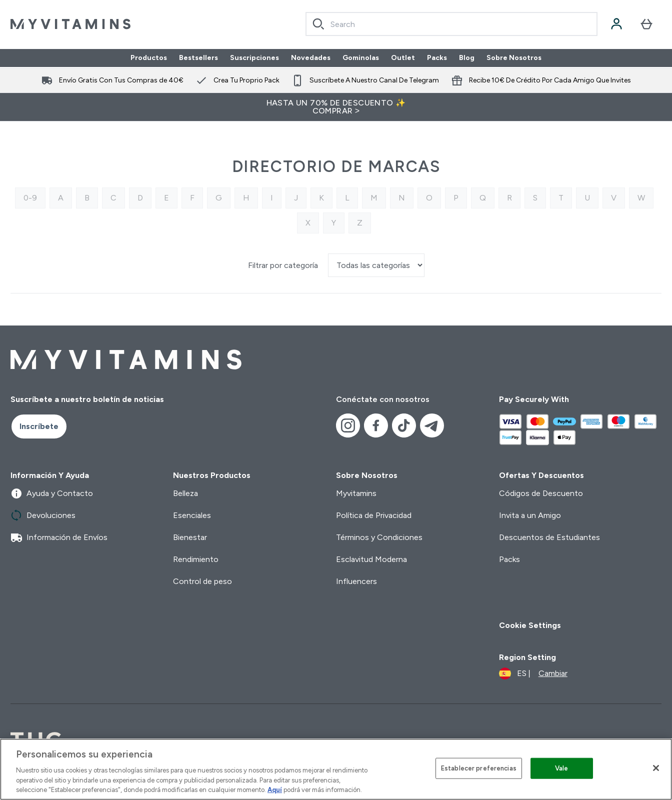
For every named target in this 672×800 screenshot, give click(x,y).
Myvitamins (356, 493)
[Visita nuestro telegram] (432, 425)
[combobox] (451, 24)
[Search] (318, 24)
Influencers (356, 581)
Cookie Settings (530, 625)
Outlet (403, 58)
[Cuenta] (616, 24)
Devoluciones (43, 515)
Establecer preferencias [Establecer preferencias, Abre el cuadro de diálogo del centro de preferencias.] (479, 768)
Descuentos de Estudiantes (549, 537)
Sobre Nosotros (514, 58)
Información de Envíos (59, 537)
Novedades (311, 58)
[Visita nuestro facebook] (376, 425)
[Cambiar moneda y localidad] (533, 673)
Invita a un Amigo (530, 515)
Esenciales (192, 515)
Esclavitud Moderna (371, 559)
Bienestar (190, 537)
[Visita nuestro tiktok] (404, 425)
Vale (562, 768)
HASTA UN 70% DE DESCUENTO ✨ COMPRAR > (336, 107)
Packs (437, 58)
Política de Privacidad (374, 515)
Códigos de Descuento (541, 493)
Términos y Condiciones (379, 537)
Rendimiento (196, 559)
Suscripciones (254, 58)
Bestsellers (198, 58)
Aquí (275, 790)
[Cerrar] (656, 768)
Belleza (185, 493)
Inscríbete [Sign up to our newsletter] (39, 426)
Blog (467, 58)
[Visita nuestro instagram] (348, 425)
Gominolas (361, 58)
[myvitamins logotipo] (70, 24)
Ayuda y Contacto (52, 493)
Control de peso (202, 581)
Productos (149, 58)
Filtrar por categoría (284, 265)
